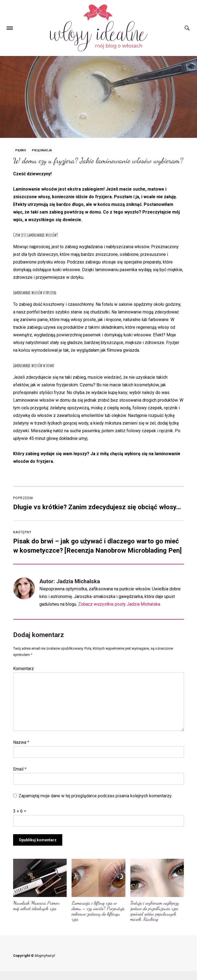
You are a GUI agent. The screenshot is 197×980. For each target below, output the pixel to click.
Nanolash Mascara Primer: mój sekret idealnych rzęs (37, 905)
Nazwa (21, 742)
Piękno (21, 150)
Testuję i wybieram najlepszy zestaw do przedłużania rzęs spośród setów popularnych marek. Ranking (155, 911)
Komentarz (23, 669)
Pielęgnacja (42, 150)
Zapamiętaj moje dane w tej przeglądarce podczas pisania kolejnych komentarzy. (95, 796)
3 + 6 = (20, 811)
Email (20, 769)
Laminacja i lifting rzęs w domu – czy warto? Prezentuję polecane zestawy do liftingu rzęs (98, 911)
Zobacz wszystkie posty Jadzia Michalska (119, 604)
